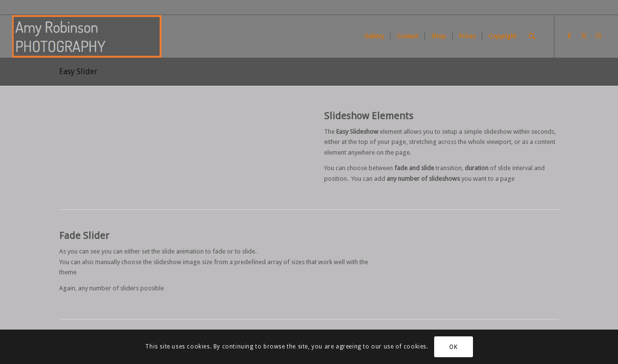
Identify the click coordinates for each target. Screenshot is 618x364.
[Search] (532, 36)
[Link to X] (584, 36)
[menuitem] (374, 36)
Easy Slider (78, 71)
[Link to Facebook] (569, 36)
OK (453, 347)
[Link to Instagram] (599, 36)
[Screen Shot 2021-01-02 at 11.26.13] (87, 36)
